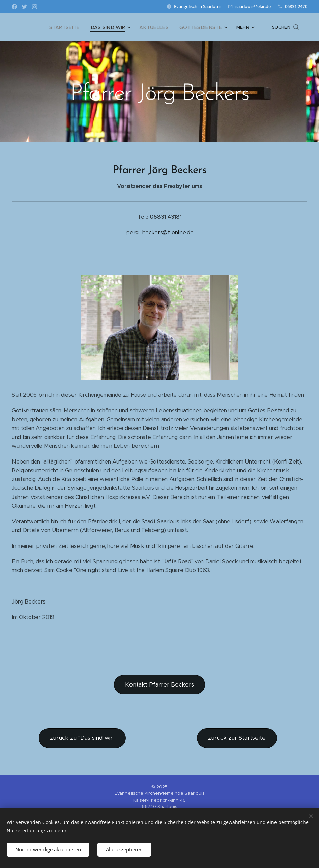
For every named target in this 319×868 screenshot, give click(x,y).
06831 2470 (296, 6)
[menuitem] (78, 27)
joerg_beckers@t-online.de (160, 233)
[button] (285, 27)
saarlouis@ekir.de (253, 6)
